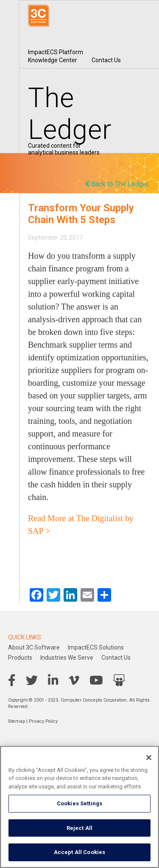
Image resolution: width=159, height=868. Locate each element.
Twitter (32, 680)
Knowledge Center (53, 60)
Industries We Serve (67, 658)
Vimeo (74, 680)
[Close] (149, 757)
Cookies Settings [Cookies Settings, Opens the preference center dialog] (79, 803)
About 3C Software (34, 647)
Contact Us (106, 60)
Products (20, 658)
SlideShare (119, 680)
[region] (79, 807)
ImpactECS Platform (56, 52)
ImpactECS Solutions (96, 647)
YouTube (96, 680)
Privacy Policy (43, 721)
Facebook (12, 680)
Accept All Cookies (79, 852)
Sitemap (17, 721)
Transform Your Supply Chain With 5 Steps (81, 214)
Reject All (79, 828)
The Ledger (70, 114)
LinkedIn (53, 680)
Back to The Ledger (117, 184)
